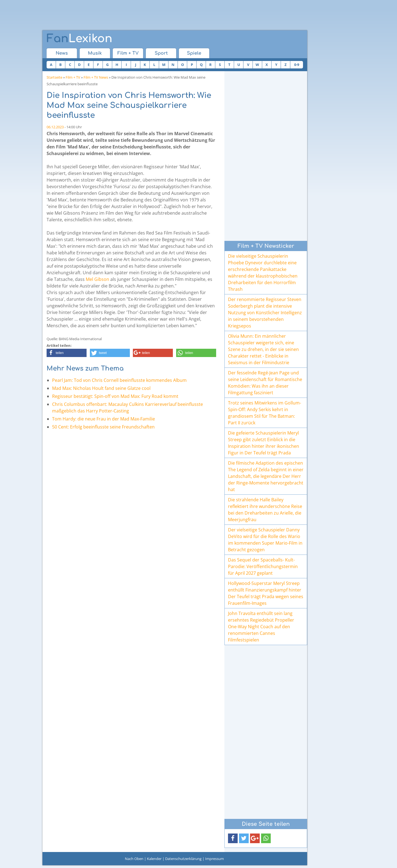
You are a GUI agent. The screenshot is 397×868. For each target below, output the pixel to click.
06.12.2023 (55, 127)
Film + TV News (96, 77)
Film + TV (128, 53)
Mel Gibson (97, 279)
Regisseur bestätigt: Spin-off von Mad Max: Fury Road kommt (115, 396)
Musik (95, 53)
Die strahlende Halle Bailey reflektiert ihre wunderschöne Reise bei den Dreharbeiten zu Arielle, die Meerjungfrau (265, 510)
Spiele (194, 53)
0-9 (297, 65)
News (62, 53)
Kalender (154, 859)
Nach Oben (134, 859)
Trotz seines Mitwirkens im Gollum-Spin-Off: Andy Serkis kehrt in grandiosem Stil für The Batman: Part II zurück (265, 413)
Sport (161, 53)
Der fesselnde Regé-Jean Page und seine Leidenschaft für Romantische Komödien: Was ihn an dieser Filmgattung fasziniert (265, 383)
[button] (67, 353)
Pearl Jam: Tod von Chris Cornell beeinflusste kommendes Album (119, 380)
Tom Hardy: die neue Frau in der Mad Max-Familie (104, 419)
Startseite (54, 77)
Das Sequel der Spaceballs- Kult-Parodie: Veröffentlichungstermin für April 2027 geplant (263, 566)
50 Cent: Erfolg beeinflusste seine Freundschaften (103, 427)
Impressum (214, 859)
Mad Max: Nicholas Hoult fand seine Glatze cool (101, 388)
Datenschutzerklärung (183, 859)
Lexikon (79, 39)
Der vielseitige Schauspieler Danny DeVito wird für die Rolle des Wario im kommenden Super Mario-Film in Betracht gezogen (265, 540)
